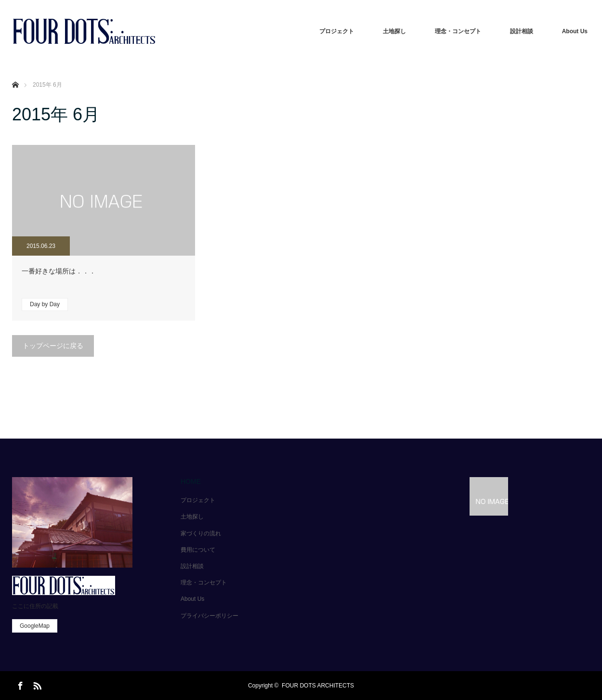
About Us (575, 31)
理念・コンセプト (458, 31)
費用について (198, 550)
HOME (191, 481)
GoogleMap (35, 626)
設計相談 (522, 31)
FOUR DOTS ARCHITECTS (318, 686)
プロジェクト (337, 31)
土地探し (394, 31)
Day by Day (45, 304)
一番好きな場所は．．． (59, 271)
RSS (36, 684)
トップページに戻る (53, 346)
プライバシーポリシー (209, 616)
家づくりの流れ (201, 533)
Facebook (19, 684)
